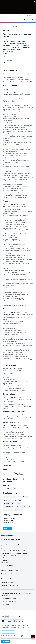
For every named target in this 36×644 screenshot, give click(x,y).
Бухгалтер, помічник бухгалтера (10, 539)
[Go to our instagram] (11, 617)
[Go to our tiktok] (20, 617)
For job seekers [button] (8, 632)
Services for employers (7, 625)
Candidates (8, 582)
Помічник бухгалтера (7, 560)
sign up (30, 81)
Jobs (6, 605)
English (4, 612)
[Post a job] (29, 20)
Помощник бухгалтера (8, 549)
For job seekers (30, 15)
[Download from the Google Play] (19, 621)
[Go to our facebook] (3, 617)
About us (18, 625)
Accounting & (8, 574)
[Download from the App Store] (7, 621)
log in (16, 81)
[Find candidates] (25, 20)
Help (19, 628)
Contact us (25, 625)
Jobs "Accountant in (10, 599)
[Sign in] (33, 20)
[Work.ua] (3, 20)
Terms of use (26, 628)
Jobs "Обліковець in (10, 602)
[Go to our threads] (7, 617)
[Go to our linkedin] (16, 617)
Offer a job (6, 641)
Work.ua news (5, 628)
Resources (13, 628)
